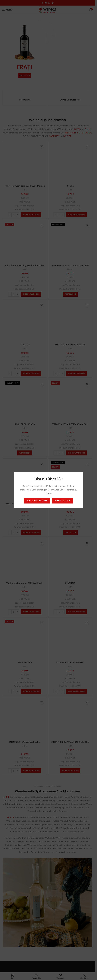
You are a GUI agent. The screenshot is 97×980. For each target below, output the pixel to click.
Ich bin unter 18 (62, 500)
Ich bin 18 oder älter (37, 500)
